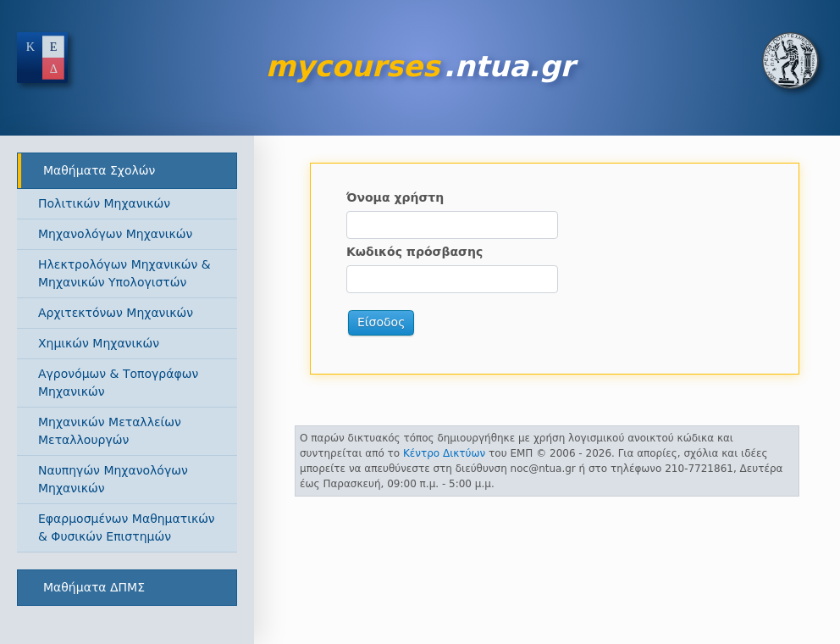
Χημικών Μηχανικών (99, 343)
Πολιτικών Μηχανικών (104, 203)
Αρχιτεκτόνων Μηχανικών (116, 313)
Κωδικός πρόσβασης (414, 252)
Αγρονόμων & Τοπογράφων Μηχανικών (118, 383)
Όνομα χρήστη (395, 197)
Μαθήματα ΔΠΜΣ (94, 587)
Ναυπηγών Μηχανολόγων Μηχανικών (113, 479)
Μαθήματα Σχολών (99, 170)
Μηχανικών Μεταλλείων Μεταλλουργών (110, 431)
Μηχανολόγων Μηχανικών (115, 234)
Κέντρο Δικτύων (444, 453)
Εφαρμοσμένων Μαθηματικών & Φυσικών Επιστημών (127, 527)
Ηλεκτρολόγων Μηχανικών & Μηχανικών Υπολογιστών (124, 273)
